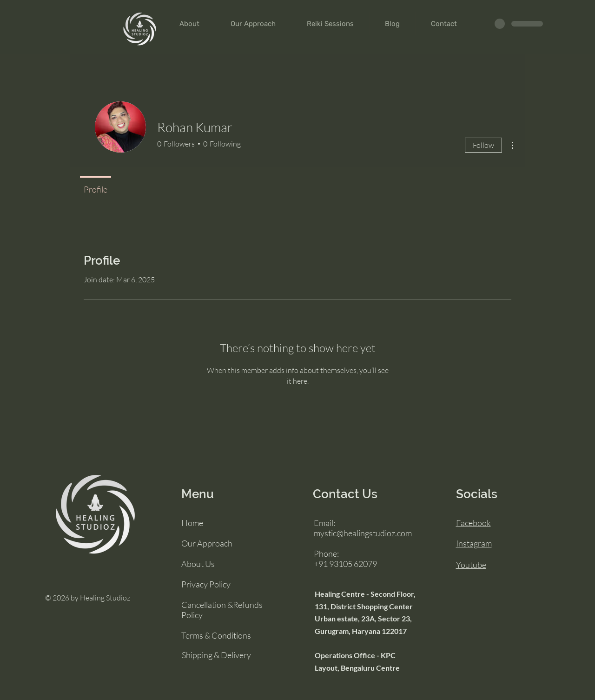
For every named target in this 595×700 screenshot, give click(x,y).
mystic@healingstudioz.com (363, 533)
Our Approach (207, 543)
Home (192, 523)
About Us (198, 564)
